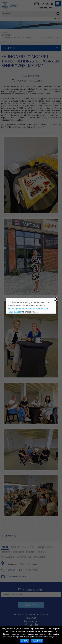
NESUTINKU (37, 641)
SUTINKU (24, 641)
